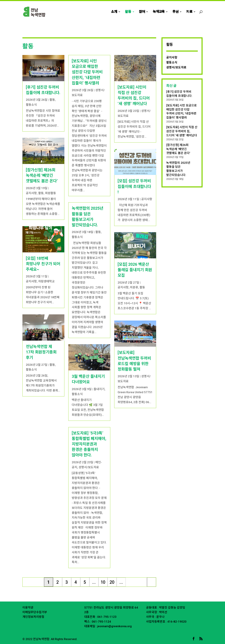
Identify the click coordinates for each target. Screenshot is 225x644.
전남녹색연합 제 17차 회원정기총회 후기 (41, 352)
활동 (128, 12)
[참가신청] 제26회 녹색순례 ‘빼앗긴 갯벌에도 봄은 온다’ (42, 176)
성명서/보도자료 (89, 467)
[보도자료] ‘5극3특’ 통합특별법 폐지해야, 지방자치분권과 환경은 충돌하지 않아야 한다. (89, 444)
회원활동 (51, 193)
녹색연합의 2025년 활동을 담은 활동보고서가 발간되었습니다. (178, 169)
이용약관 (28, 608)
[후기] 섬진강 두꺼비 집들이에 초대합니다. (179, 94)
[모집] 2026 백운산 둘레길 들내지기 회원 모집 (135, 270)
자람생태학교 (46, 281)
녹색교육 (159, 12)
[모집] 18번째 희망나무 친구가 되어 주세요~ (43, 264)
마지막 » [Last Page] (152, 583)
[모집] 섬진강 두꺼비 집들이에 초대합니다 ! (134, 186)
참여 (142, 12)
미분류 (134, 287)
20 (112, 582)
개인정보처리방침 (33, 617)
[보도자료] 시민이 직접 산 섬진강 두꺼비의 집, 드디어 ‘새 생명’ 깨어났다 (182, 131)
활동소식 (31, 105)
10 (103, 582)
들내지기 (99, 389)
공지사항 (31, 193)
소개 (114, 12)
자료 (189, 12)
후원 (175, 12)
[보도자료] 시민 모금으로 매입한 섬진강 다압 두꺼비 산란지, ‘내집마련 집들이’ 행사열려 (87, 72)
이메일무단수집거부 (35, 612)
